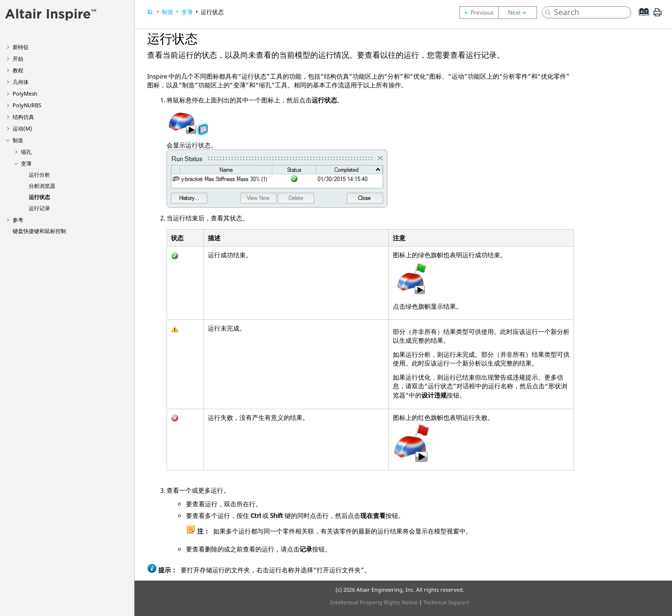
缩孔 (26, 152)
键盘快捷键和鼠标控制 (39, 231)
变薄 (26, 163)
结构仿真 (23, 117)
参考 (18, 220)
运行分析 (39, 175)
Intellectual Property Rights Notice (374, 602)
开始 (18, 58)
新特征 (21, 47)
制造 (18, 140)
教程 (18, 70)
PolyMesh (25, 93)
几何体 (21, 82)
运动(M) (22, 128)
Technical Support (446, 602)
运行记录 (39, 208)
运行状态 (39, 197)
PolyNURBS (27, 105)
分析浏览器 (42, 186)
